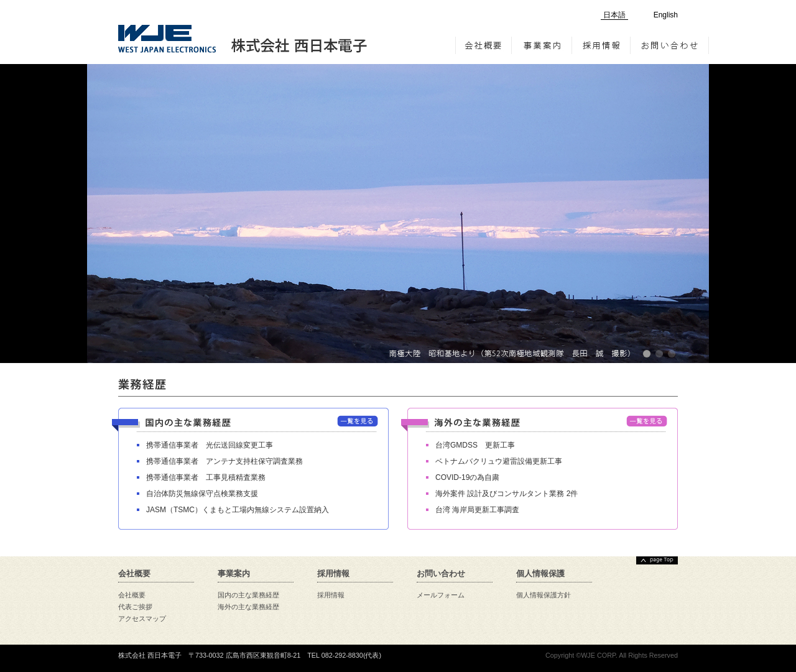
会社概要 (484, 45)
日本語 (614, 15)
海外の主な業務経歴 (248, 607)
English (666, 15)
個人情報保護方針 (544, 595)
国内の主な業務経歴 (248, 595)
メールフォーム (441, 595)
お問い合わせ (670, 45)
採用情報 (601, 45)
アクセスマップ (142, 619)
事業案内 (542, 45)
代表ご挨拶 (135, 607)
